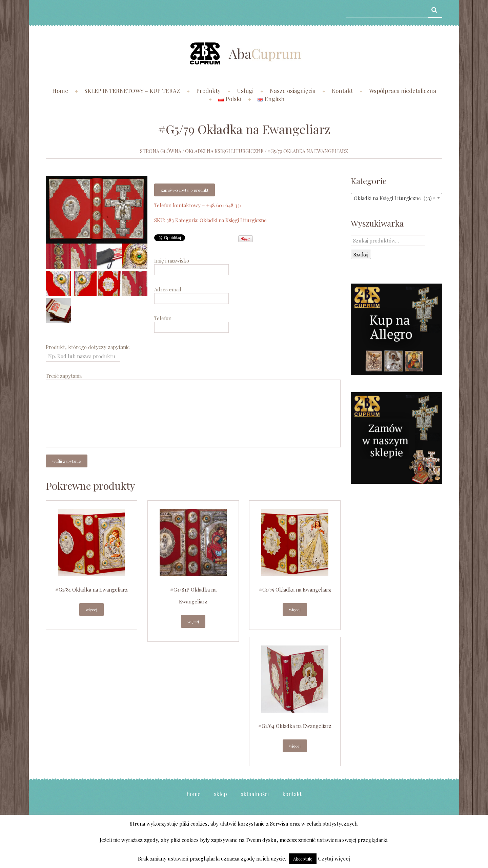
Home (60, 91)
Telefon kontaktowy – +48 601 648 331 (198, 205)
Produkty (208, 91)
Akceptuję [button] (303, 859)
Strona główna (161, 151)
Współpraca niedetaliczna (403, 91)
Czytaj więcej (334, 859)
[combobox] (396, 198)
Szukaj (361, 254)
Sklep (220, 794)
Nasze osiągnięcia (293, 91)
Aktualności (255, 794)
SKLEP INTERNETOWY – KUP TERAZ (132, 91)
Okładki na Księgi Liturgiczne (224, 151)
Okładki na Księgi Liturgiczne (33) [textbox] (394, 198)
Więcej (91, 610)
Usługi (245, 91)
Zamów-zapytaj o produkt (185, 190)
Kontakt (342, 91)
